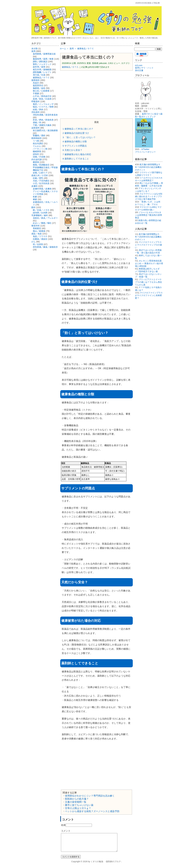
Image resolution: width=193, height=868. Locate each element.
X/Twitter (145, 149)
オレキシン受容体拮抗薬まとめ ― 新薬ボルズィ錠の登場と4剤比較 (149, 263)
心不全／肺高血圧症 (42, 96)
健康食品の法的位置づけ (76, 133)
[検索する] (145, 49)
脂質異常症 (38, 85)
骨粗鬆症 (37, 228)
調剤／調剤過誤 (40, 62)
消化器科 (36, 112)
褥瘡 (35, 199)
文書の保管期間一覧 (76, 802)
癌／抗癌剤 (38, 244)
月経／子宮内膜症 (41, 181)
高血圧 (36, 83)
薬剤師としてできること (76, 159)
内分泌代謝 (37, 159)
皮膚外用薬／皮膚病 (42, 189)
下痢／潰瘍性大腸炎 (42, 125)
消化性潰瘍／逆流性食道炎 (45, 115)
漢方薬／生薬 (39, 75)
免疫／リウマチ (40, 236)
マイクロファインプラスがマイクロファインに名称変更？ (149, 295)
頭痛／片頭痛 (39, 157)
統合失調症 (38, 143)
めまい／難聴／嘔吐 (42, 223)
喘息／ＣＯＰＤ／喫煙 (43, 107)
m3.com (139, 65)
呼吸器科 (36, 101)
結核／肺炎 (38, 109)
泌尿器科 (36, 128)
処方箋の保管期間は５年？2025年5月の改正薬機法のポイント (148, 167)
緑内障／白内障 (40, 213)
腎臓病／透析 (39, 135)
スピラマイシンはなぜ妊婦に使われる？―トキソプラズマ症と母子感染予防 (149, 196)
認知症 (36, 154)
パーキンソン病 (40, 149)
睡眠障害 (37, 151)
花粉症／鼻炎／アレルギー (45, 218)
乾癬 (35, 197)
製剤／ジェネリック (42, 64)
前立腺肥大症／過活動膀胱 (45, 130)
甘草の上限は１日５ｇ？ (78, 808)
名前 (63, 825)
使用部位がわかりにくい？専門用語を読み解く (90, 796)
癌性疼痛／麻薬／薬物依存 (45, 247)
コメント (66, 831)
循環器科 (36, 80)
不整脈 (36, 93)
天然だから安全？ (72, 150)
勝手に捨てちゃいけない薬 (79, 805)
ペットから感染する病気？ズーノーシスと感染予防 (92, 811)
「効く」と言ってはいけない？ (79, 137)
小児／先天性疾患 (41, 183)
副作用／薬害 (39, 67)
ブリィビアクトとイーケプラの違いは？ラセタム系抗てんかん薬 (148, 282)
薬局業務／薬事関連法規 (44, 54)
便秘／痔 (37, 122)
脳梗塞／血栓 (39, 88)
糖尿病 (36, 162)
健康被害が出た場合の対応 (77, 154)
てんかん (37, 146)
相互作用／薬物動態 (42, 70)
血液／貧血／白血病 (42, 99)
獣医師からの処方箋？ (77, 799)
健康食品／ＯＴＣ (70, 67)
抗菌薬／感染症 (40, 239)
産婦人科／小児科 (40, 175)
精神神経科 (37, 138)
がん (33, 242)
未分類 (34, 49)
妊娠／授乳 (38, 178)
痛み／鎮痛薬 (39, 231)
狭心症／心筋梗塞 (41, 91)
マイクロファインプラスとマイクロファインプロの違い (148, 245)
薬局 (33, 51)
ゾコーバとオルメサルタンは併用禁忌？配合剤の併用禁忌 (148, 215)
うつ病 (36, 141)
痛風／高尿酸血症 (41, 165)
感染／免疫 (37, 234)
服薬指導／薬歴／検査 (43, 59)
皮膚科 (34, 186)
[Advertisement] (96, 94)
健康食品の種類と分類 (75, 141)
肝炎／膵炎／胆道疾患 (43, 120)
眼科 (33, 207)
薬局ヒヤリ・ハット (144, 68)
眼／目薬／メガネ (41, 210)
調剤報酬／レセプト (42, 72)
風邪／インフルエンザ (43, 104)
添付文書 (139, 70)
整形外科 (36, 226)
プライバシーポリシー (145, 152)
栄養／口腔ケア (40, 173)
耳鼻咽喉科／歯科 (40, 215)
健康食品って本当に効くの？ (88, 57)
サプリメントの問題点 (75, 146)
